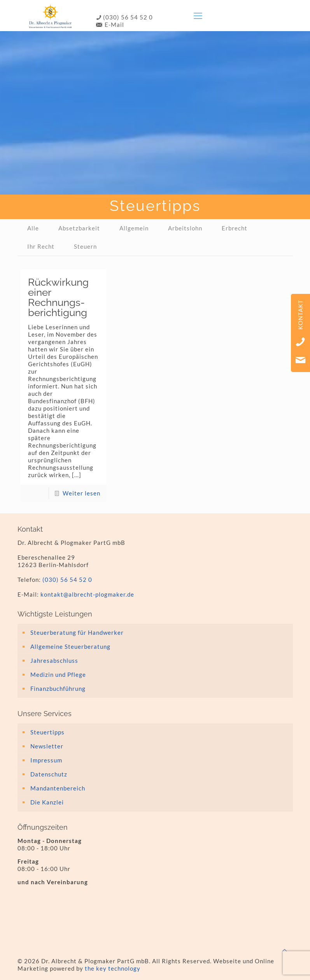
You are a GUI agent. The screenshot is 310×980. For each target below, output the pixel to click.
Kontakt (300, 315)
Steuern (85, 246)
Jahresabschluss (54, 660)
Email (301, 360)
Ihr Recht (41, 246)
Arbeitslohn (185, 228)
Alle (33, 228)
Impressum (46, 760)
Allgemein (134, 228)
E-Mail (109, 25)
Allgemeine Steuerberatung (70, 646)
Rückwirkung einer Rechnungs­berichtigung (58, 297)
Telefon (301, 342)
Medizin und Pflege (58, 674)
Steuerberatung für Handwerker (77, 632)
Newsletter (47, 746)
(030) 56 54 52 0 (124, 17)
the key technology (113, 968)
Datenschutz (49, 774)
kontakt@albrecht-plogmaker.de (87, 594)
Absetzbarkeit (79, 228)
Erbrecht (235, 228)
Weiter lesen (81, 493)
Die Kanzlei (47, 802)
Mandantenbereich (58, 788)
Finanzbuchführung (58, 688)
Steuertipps (47, 732)
